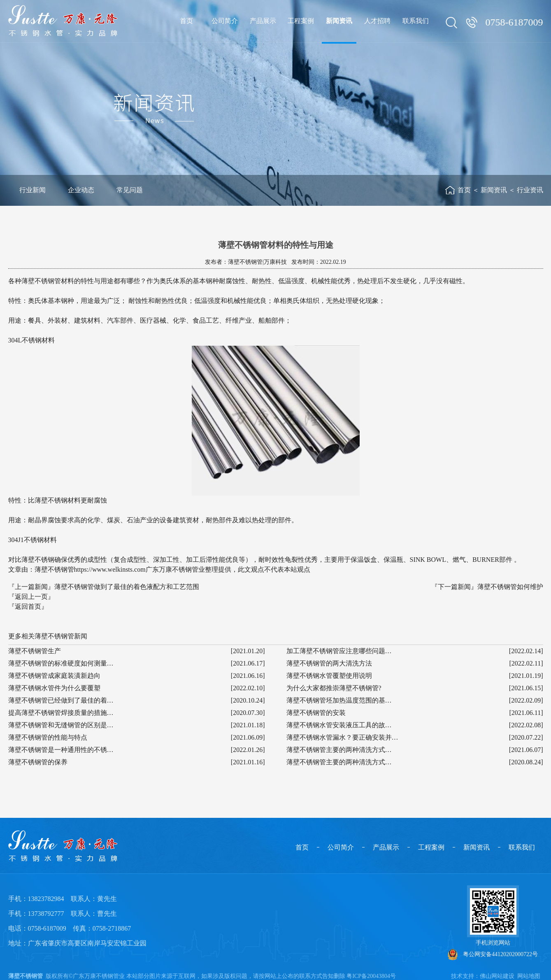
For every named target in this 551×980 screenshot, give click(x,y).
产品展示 (386, 847)
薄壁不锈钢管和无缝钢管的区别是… (61, 725)
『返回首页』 (28, 606)
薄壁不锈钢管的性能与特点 (48, 737)
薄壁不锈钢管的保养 (38, 762)
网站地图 (529, 976)
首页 (464, 190)
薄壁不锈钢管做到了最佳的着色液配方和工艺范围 (127, 587)
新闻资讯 (494, 190)
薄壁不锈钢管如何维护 (510, 587)
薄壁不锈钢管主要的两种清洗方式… (339, 750)
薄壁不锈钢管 (26, 976)
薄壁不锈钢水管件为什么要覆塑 (54, 688)
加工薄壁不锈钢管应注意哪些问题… (339, 651)
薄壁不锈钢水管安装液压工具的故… (339, 725)
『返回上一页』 (31, 597)
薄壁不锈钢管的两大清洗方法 (329, 663)
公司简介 (341, 847)
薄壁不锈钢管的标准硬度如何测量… (61, 663)
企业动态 (81, 190)
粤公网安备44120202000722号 (493, 954)
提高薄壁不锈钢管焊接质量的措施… (61, 713)
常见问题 (130, 190)
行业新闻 (33, 190)
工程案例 (431, 847)
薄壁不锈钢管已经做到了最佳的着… (61, 700)
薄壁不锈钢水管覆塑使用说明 (329, 676)
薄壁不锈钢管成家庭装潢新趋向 (54, 676)
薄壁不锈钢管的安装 (316, 713)
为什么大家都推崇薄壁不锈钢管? (334, 688)
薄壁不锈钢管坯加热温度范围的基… (339, 700)
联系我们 (522, 847)
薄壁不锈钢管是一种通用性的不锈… (61, 750)
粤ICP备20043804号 (371, 976)
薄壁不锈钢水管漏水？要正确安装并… (342, 737)
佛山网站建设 (497, 976)
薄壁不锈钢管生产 (35, 651)
